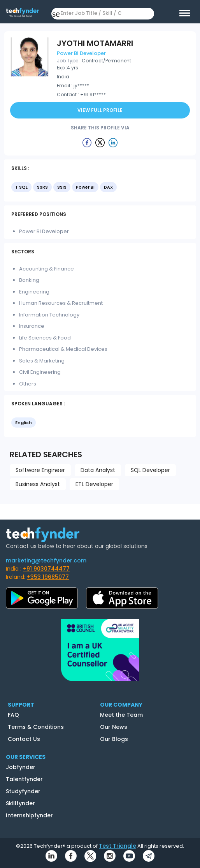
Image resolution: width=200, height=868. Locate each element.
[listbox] (100, 188)
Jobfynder (21, 767)
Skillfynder (20, 803)
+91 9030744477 (46, 569)
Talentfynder (24, 779)
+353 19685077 (48, 577)
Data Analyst (98, 470)
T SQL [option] (21, 187)
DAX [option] (108, 187)
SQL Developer (150, 470)
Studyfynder (23, 791)
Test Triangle (118, 846)
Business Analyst (38, 484)
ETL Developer (94, 484)
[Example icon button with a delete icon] (87, 142)
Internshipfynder (29, 815)
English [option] (24, 423)
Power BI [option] (85, 187)
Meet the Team (121, 715)
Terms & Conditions (36, 727)
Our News (114, 727)
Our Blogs (114, 739)
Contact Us (24, 739)
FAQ (13, 715)
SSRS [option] (42, 187)
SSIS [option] (62, 187)
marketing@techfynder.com (46, 560)
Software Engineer (40, 470)
